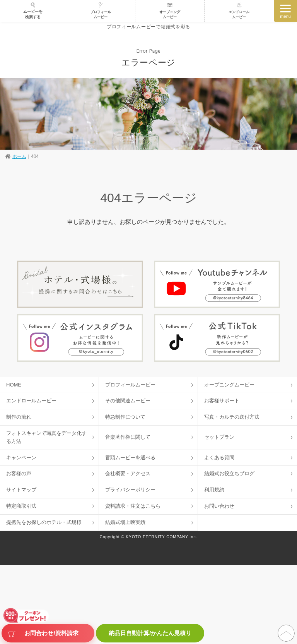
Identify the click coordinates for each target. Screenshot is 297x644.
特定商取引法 (21, 506)
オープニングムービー (170, 10)
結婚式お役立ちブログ (229, 473)
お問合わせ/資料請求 (51, 633)
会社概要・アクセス (128, 473)
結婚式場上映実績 (125, 522)
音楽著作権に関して (128, 437)
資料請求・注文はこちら (133, 506)
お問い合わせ (219, 506)
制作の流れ (19, 417)
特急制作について (125, 417)
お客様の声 (19, 473)
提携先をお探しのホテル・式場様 (44, 522)
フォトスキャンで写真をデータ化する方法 (46, 437)
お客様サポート (222, 401)
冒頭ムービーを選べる (130, 458)
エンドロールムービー (239, 10)
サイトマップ (21, 490)
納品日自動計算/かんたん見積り (150, 633)
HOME (14, 385)
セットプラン (219, 437)
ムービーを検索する (33, 10)
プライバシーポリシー (130, 490)
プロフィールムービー (101, 10)
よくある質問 (219, 458)
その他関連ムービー (128, 401)
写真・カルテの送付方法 (232, 417)
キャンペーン (21, 458)
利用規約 (214, 490)
